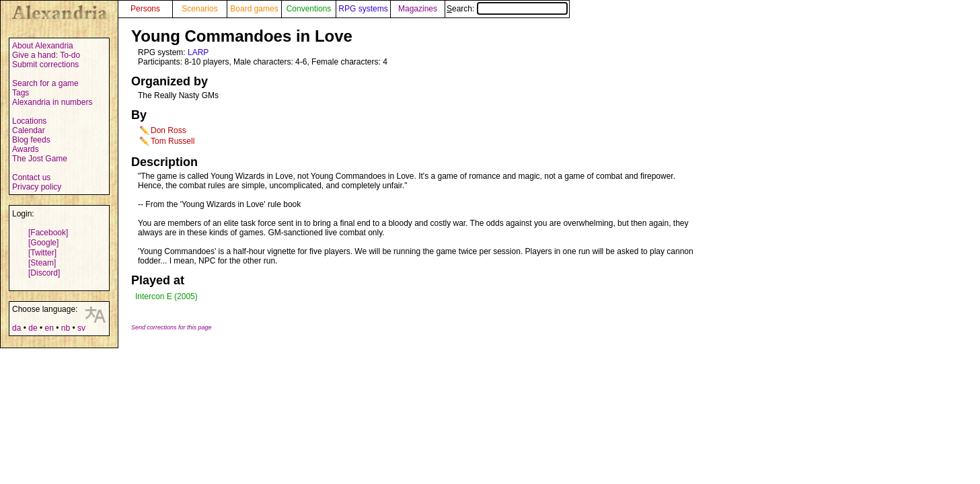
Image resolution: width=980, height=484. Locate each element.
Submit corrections (45, 65)
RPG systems (363, 9)
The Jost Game (40, 159)
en (49, 328)
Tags (21, 93)
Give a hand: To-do (46, 55)
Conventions (309, 9)
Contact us (31, 177)
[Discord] (44, 273)
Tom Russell (173, 141)
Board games (254, 9)
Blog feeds (31, 140)
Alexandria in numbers (52, 102)
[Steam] (42, 263)
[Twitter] (42, 253)
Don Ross (168, 130)
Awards (26, 149)
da (16, 328)
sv (81, 328)
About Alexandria (43, 46)
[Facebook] (48, 233)
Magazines (418, 9)
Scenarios (199, 9)
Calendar (29, 130)
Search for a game (45, 83)
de (33, 328)
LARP (198, 52)
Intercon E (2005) (166, 296)
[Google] (43, 243)
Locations (29, 121)
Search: (507, 9)
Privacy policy (37, 187)
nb (66, 328)
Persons (145, 9)
